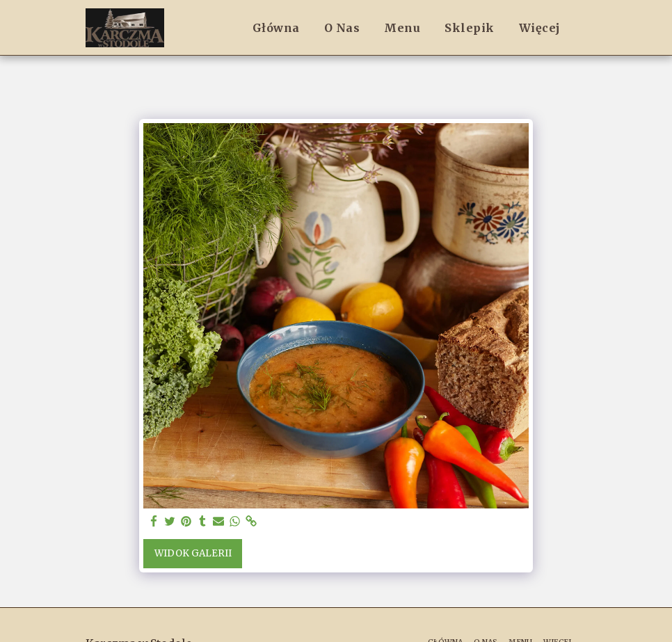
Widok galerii (193, 553)
